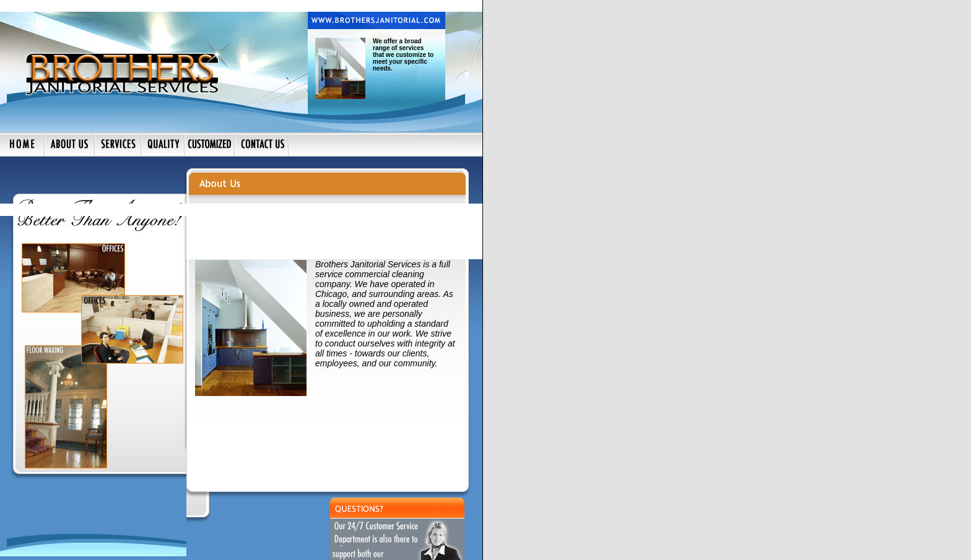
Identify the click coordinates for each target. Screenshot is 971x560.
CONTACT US (142, 545)
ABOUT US (58, 545)
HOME (24, 545)
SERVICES (98, 545)
